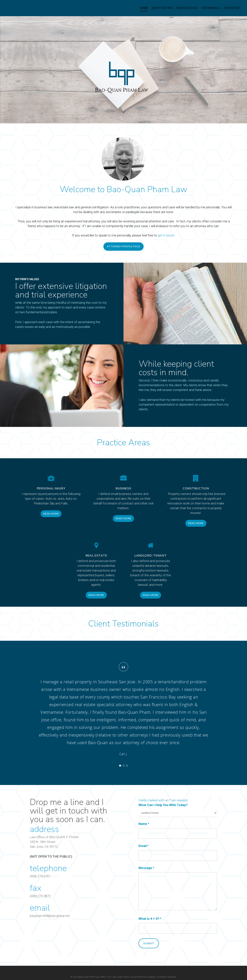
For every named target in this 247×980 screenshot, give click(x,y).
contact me (232, 8)
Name (144, 824)
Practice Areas (187, 8)
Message (146, 868)
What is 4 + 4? (150, 919)
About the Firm (162, 8)
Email (144, 846)
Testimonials (211, 8)
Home (144, 8)
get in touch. (166, 235)
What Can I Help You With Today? (163, 805)
